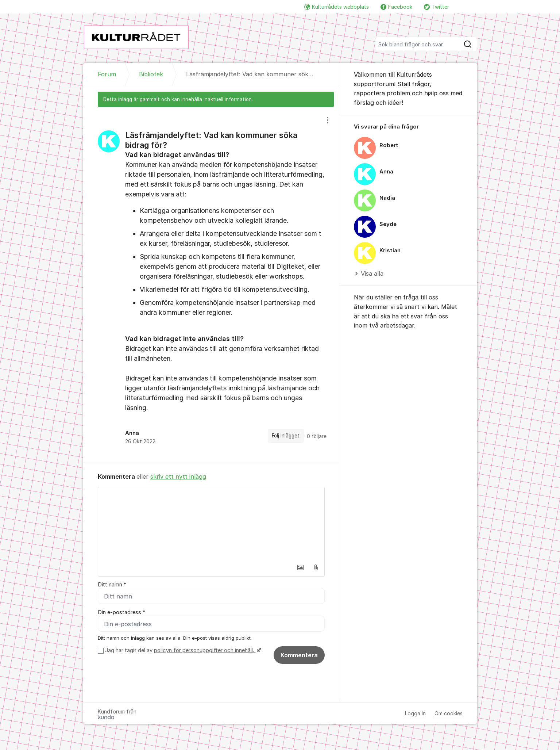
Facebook (396, 7)
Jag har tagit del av (182, 651)
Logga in (415, 714)
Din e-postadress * (121, 612)
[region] (211, 285)
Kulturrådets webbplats (337, 7)
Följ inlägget (286, 436)
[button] (301, 567)
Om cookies (449, 714)
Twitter (437, 7)
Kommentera (299, 655)
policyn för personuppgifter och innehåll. (205, 651)
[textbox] (211, 524)
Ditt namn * (112, 585)
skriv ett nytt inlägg (178, 477)
